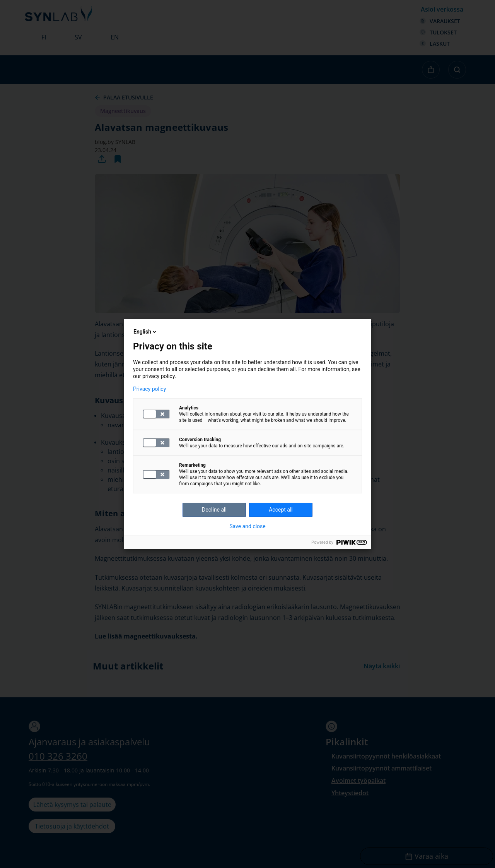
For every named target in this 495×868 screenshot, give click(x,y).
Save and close (247, 526)
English (145, 332)
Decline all (214, 510)
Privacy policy (149, 389)
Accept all (281, 510)
